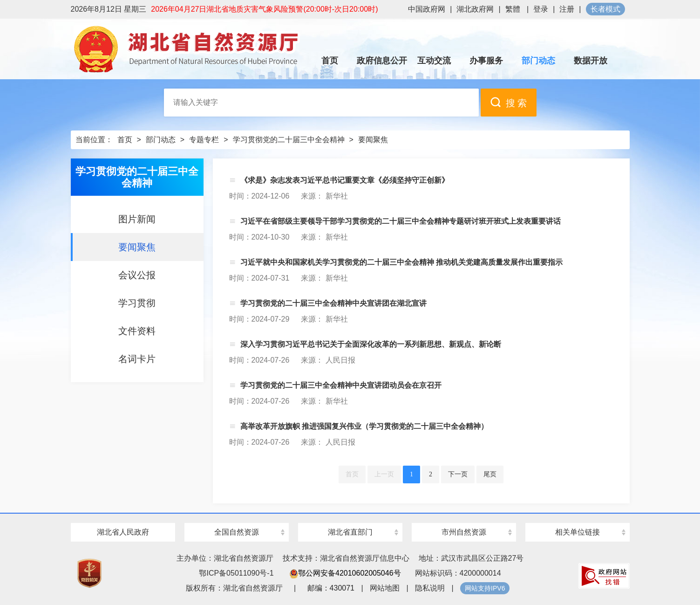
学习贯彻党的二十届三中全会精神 (289, 140)
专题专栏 (204, 140)
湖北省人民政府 (123, 532)
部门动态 (161, 140)
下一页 (458, 474)
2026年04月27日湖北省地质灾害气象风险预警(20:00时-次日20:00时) (264, 9)
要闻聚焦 (373, 140)
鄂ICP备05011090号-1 (236, 573)
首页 (125, 140)
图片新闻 (137, 219)
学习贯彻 (137, 303)
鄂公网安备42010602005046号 (345, 573)
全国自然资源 (237, 532)
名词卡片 (137, 359)
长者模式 (605, 9)
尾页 (490, 474)
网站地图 (385, 588)
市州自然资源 (464, 532)
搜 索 (509, 102)
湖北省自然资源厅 (187, 49)
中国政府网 (427, 9)
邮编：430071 (331, 588)
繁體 (513, 9)
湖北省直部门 (350, 532)
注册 (567, 9)
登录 (541, 9)
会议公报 (137, 275)
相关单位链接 (578, 532)
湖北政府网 (475, 9)
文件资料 (137, 331)
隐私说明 (430, 588)
